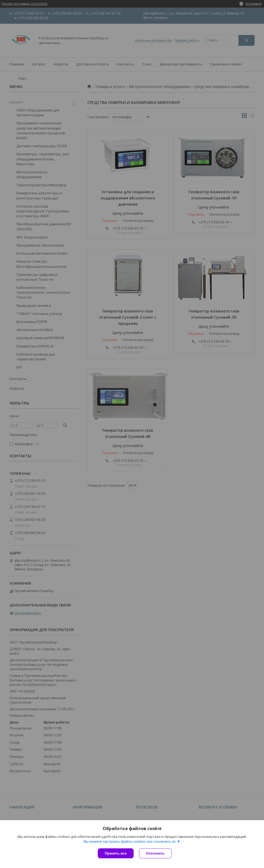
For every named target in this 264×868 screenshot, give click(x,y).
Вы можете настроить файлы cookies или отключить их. (130, 841)
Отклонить (155, 853)
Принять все (116, 853)
